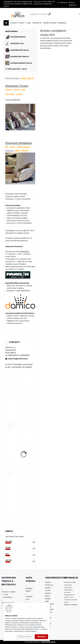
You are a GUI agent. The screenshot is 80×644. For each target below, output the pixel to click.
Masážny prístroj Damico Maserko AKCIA (26, 409)
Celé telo (9, 560)
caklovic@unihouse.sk (18, 359)
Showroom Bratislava (18, 143)
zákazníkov (25, 251)
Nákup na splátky (71, 605)
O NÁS (29, 23)
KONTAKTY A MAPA (17, 23)
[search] (50, 14)
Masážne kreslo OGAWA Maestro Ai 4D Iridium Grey (26, 456)
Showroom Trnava (17, 86)
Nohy (7, 554)
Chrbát (8, 547)
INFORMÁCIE (37, 23)
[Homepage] (6, 23)
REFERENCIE (62, 23)
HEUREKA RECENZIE (50, 23)
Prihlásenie (63, 3)
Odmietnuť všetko (25, 637)
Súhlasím (41, 637)
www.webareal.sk (48, 642)
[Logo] (18, 14)
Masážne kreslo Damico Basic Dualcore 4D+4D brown (26, 514)
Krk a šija (9, 541)
